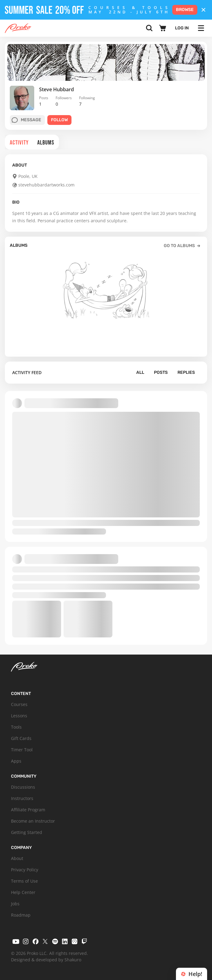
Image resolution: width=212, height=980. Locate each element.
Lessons (19, 716)
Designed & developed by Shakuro (46, 960)
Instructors (22, 798)
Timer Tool (22, 750)
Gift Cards (21, 738)
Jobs (15, 904)
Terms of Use (24, 881)
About (17, 858)
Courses (19, 704)
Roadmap (21, 915)
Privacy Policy (25, 870)
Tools (16, 727)
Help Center (23, 892)
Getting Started (27, 832)
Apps (16, 761)
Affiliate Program (28, 810)
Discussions (23, 787)
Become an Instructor (33, 821)
